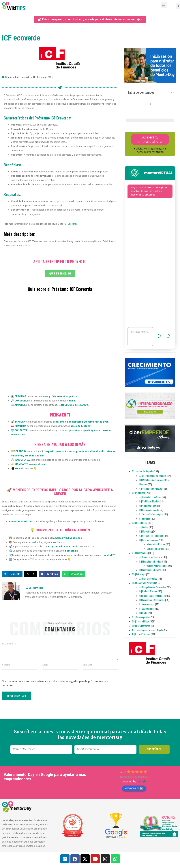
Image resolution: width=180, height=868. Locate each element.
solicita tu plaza (81, 426)
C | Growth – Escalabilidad (151, 536)
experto (50, 451)
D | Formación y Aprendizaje (152, 600)
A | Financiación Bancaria (151, 557)
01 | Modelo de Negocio (142, 471)
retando (110, 451)
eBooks (38, 542)
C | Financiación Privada (150, 570)
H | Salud (143, 613)
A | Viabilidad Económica (150, 497)
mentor (59, 451)
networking (72, 551)
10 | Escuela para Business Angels (148, 630)
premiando (82, 451)
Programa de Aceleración (63, 547)
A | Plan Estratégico (148, 578)
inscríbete (76, 430)
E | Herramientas (147, 604)
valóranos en (134, 788)
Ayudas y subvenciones (157, 566)
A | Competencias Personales (153, 587)
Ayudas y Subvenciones (68, 538)
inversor (70, 451)
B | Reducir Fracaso (148, 591)
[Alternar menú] (90, 8)
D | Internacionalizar (149, 540)
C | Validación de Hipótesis (151, 489)
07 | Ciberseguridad (141, 617)
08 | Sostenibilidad (141, 621)
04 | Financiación (140, 553)
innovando (17, 456)
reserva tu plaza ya (96, 422)
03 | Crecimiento (140, 523)
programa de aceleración (68, 422)
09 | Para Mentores (141, 626)
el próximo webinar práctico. (63, 396)
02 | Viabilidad (139, 493)
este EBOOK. (82, 405)
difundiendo (97, 451)
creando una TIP (34, 456)
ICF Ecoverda (71, 224)
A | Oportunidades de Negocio (153, 476)
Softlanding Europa (155, 549)
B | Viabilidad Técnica (149, 501)
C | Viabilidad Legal (148, 506)
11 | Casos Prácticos (141, 634)
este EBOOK (66, 405)
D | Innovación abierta (149, 510)
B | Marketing (146, 531)
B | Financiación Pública (150, 561)
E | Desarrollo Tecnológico (151, 514)
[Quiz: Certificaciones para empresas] (60, 343)
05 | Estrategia (139, 574)
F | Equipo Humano (148, 609)
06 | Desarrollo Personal (143, 583)
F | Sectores (145, 519)
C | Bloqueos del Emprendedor (153, 596)
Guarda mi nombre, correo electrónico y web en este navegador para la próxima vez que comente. (55, 683)
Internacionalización (156, 544)
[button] (164, 5)
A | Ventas (144, 527)
